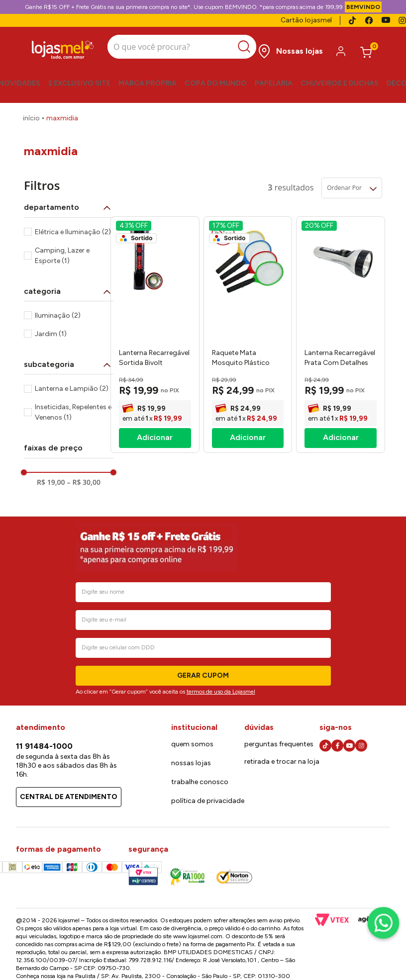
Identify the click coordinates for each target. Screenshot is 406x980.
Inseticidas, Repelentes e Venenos (73, 412)
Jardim (51, 334)
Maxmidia (62, 118)
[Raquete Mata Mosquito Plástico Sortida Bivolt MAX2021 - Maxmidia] (248, 335)
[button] (69, 207)
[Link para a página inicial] (31, 118)
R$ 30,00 (84, 482)
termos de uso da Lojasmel (221, 692)
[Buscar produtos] (247, 47)
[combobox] (182, 48)
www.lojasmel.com (198, 936)
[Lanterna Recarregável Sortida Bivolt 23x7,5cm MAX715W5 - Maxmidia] (155, 335)
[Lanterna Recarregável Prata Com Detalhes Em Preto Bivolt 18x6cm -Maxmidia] (341, 335)
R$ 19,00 (51, 482)
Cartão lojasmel (306, 20)
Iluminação (58, 315)
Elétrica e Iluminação (73, 232)
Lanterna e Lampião (72, 389)
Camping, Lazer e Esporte (62, 256)
